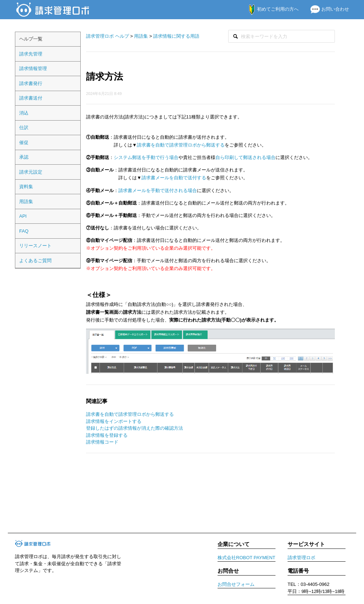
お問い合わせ (327, 9)
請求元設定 (31, 172)
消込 (24, 113)
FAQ (24, 231)
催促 (24, 142)
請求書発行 (31, 83)
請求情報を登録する (107, 435)
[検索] (282, 36)
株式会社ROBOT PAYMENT (247, 558)
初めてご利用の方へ (270, 9)
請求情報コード (102, 442)
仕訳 (24, 128)
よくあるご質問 (35, 261)
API (23, 216)
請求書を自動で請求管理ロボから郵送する (181, 145)
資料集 (26, 187)
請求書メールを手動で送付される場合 (158, 190)
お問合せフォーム (236, 584)
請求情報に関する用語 (176, 36)
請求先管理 (31, 54)
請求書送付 (31, 98)
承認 (24, 157)
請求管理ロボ (301, 558)
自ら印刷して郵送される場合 (245, 157)
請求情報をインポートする (114, 421)
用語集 (26, 202)
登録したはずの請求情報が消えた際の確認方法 (135, 428)
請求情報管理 (33, 68)
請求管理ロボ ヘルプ (108, 36)
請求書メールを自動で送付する (174, 178)
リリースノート (35, 246)
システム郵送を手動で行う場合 (146, 157)
